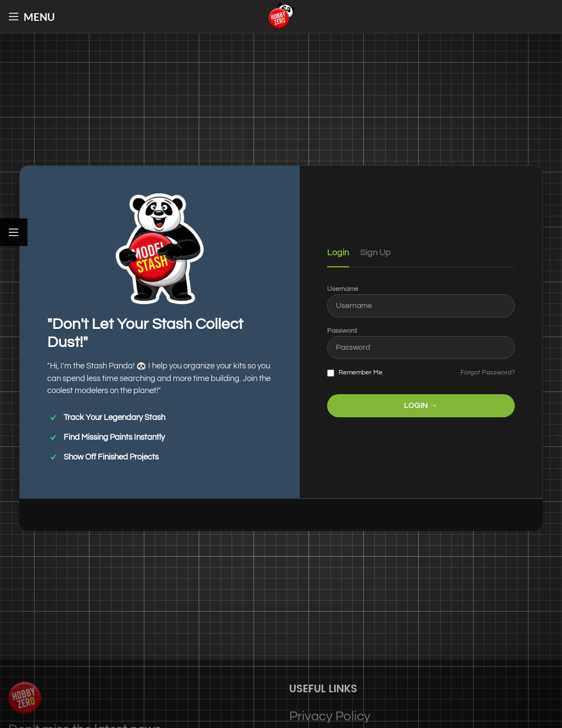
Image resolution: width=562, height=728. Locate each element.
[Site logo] (281, 16)
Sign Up (375, 253)
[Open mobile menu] (32, 16)
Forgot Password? (488, 373)
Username (343, 289)
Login (338, 253)
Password (342, 331)
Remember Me (355, 373)
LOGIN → (421, 406)
